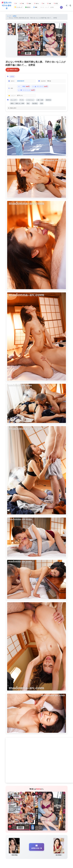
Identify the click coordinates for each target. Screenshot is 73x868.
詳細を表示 (13, 108)
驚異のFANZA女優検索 (7, 5)
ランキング (18, 7)
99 (22, 4)
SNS (35, 7)
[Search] (50, 7)
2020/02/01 (21, 81)
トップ (9, 16)
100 (49, 4)
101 (36, 4)
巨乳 (56, 4)
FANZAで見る (13, 70)
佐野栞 (15, 16)
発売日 (28, 7)
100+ (29, 4)
